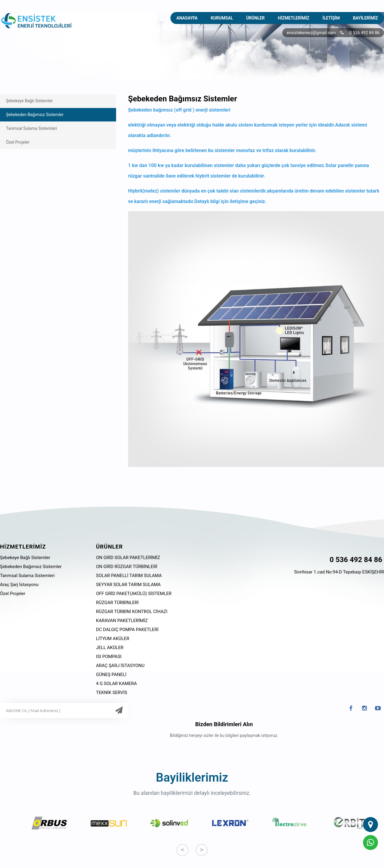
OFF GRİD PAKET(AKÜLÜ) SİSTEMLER (134, 594)
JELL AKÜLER (110, 648)
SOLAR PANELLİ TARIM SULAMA (129, 576)
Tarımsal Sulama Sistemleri (31, 128)
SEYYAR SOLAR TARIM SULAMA (128, 585)
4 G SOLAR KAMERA (116, 684)
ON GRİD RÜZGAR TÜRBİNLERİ (127, 567)
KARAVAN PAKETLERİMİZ (122, 621)
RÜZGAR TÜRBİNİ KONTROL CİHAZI (132, 612)
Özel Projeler (18, 142)
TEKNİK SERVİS (112, 693)
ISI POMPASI (109, 657)
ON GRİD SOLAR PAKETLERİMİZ (128, 558)
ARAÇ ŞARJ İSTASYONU (120, 666)
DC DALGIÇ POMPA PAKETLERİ (127, 630)
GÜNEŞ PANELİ (111, 675)
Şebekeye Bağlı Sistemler (29, 101)
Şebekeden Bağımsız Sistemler (35, 115)
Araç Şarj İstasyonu (19, 585)
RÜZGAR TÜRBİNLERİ (117, 603)
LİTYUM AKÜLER (113, 639)
